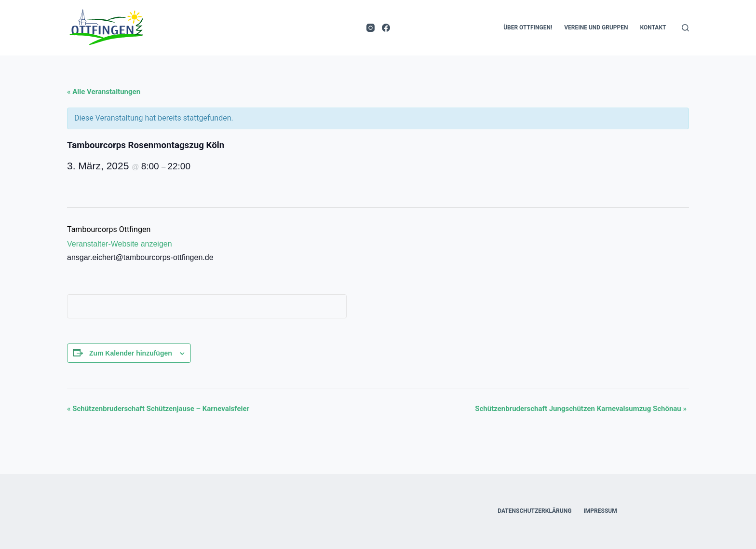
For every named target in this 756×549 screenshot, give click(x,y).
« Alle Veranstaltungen (104, 92)
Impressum (600, 511)
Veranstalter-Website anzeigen (120, 244)
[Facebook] (386, 28)
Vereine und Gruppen (596, 27)
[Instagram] (371, 28)
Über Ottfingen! (528, 27)
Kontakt (653, 27)
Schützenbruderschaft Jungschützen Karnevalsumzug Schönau (581, 409)
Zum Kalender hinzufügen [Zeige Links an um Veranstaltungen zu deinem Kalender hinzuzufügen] (131, 353)
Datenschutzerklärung (534, 511)
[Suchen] (685, 28)
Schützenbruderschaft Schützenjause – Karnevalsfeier (158, 409)
